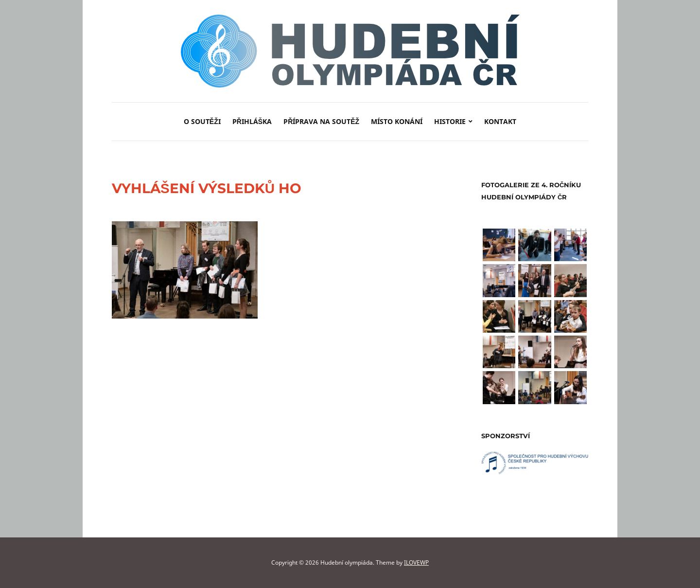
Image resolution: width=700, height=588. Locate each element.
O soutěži (202, 121)
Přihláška (252, 121)
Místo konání (397, 121)
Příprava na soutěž (321, 121)
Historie (450, 121)
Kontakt (500, 121)
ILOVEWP (416, 562)
